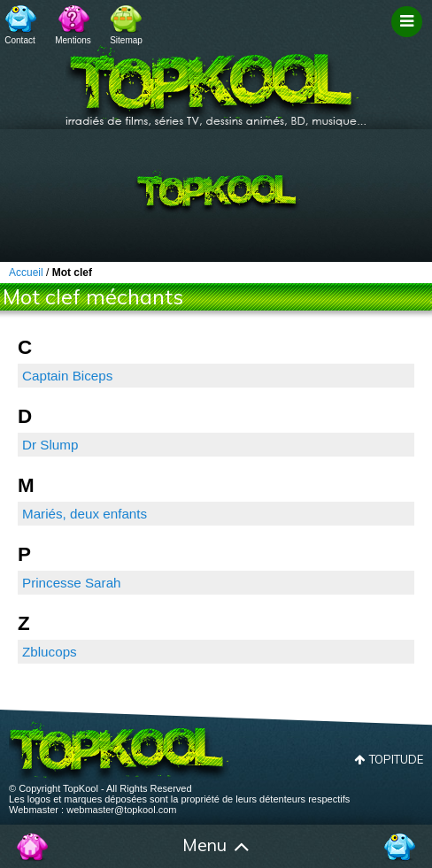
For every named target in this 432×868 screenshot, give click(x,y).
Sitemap (126, 40)
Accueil (32, 847)
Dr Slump (50, 445)
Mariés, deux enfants (85, 514)
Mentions (73, 40)
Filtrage (409, 38)
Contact (19, 40)
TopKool (216, 81)
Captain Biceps (67, 376)
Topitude (396, 759)
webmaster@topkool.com (121, 810)
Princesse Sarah (72, 583)
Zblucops (50, 652)
